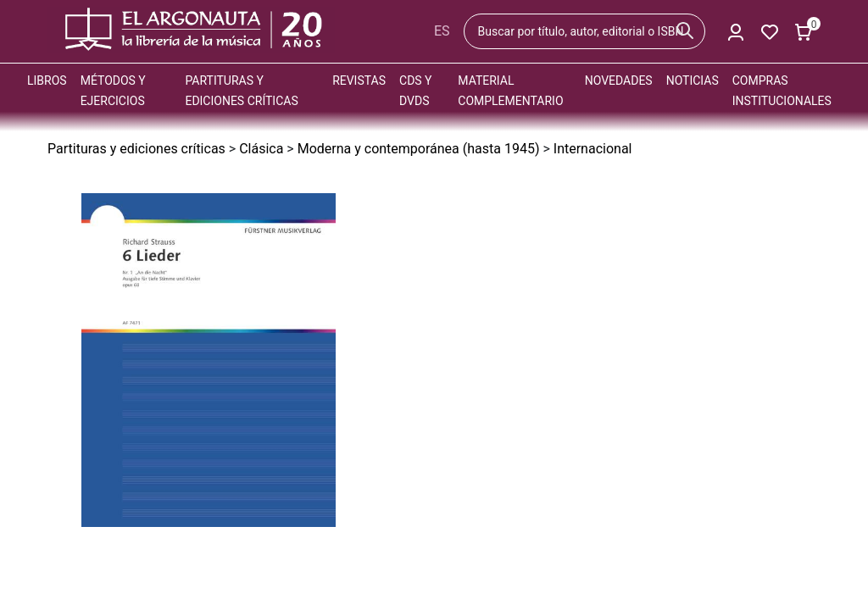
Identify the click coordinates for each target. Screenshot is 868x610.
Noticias (693, 80)
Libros (47, 80)
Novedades (619, 80)
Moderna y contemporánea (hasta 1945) (419, 149)
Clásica (261, 149)
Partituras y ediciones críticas (136, 149)
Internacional (593, 149)
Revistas (359, 80)
